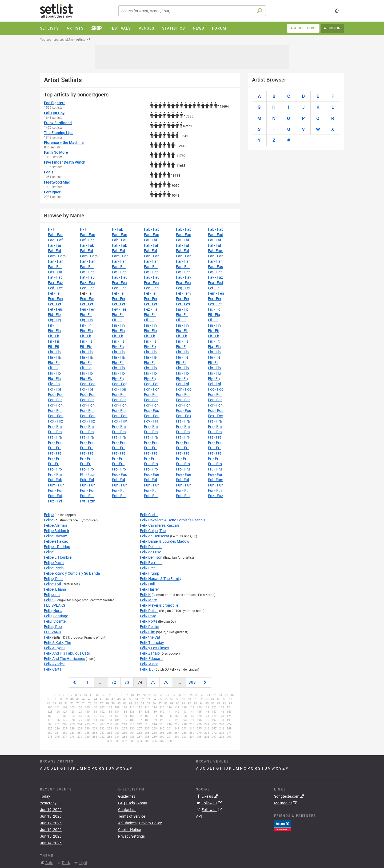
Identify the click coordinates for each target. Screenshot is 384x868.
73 (127, 682)
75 (153, 682)
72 (114, 682)
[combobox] (192, 11)
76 (166, 682)
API (199, 816)
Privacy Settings (131, 836)
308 (192, 682)
